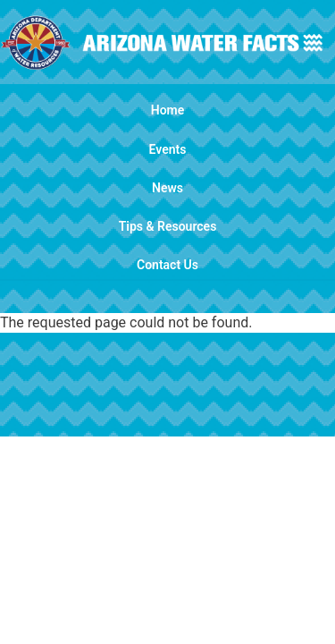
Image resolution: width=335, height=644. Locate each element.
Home (168, 110)
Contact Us (167, 265)
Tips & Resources (168, 226)
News (167, 188)
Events (168, 149)
